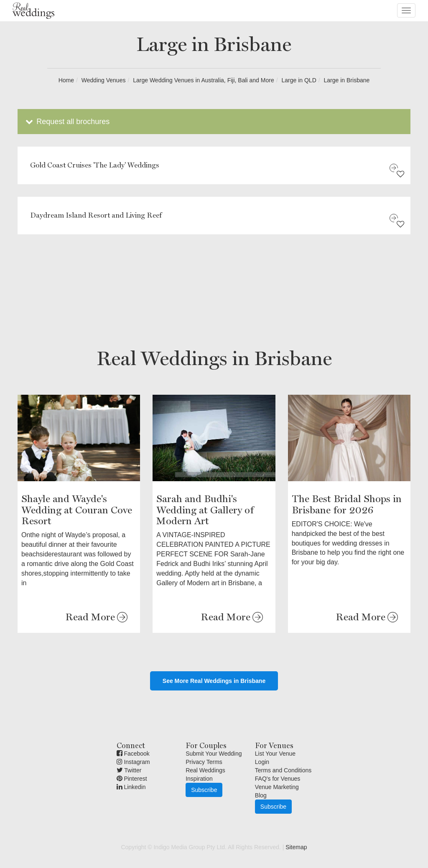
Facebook (133, 754)
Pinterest (132, 779)
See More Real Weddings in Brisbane (214, 681)
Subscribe (204, 790)
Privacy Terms (204, 762)
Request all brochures (67, 122)
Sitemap (296, 847)
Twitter (129, 770)
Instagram (133, 762)
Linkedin (131, 787)
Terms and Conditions (283, 770)
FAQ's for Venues (278, 779)
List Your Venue (275, 754)
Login (262, 762)
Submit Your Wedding (214, 754)
